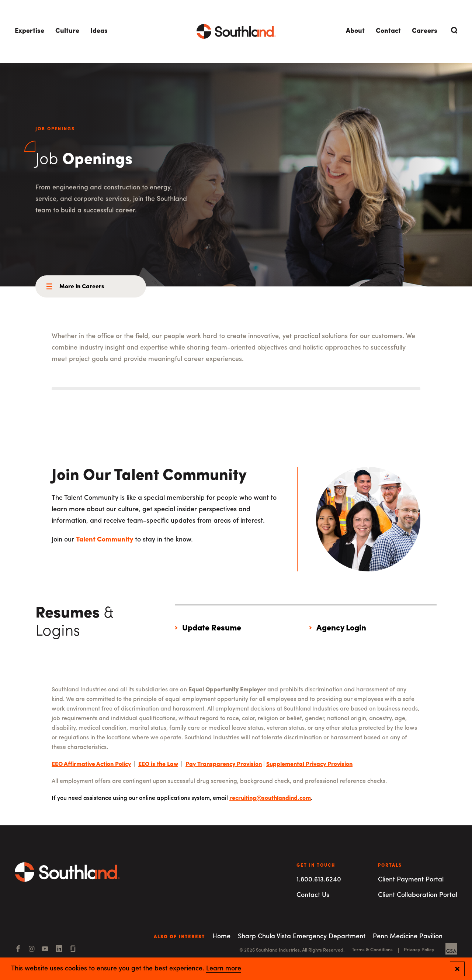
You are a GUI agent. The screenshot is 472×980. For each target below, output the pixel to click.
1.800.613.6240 (319, 880)
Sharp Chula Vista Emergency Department (302, 937)
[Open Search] (453, 30)
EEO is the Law (158, 764)
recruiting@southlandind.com (270, 798)
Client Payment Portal (411, 880)
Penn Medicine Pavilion (408, 937)
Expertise (29, 31)
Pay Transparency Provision (224, 764)
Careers (425, 31)
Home (221, 937)
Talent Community (105, 540)
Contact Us (313, 895)
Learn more (224, 969)
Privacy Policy (419, 950)
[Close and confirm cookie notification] (457, 969)
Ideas (99, 31)
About (355, 31)
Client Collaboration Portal (418, 895)
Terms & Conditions (372, 950)
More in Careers (82, 287)
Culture (67, 31)
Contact (388, 31)
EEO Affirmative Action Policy (91, 764)
